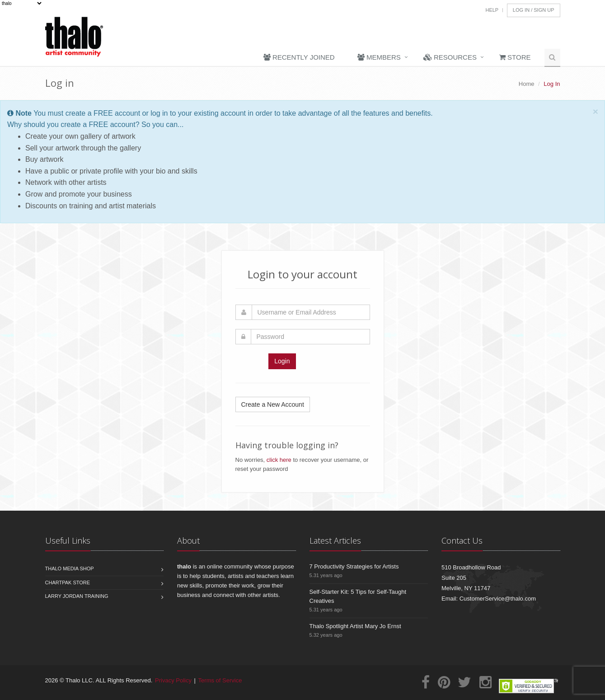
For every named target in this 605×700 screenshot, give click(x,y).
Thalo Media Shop (70, 568)
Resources (450, 57)
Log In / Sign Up (534, 10)
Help (492, 10)
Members (379, 57)
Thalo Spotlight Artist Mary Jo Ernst (355, 626)
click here (279, 460)
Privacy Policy (173, 680)
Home (527, 84)
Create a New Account (273, 404)
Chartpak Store (68, 583)
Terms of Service (220, 680)
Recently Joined (299, 57)
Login (282, 361)
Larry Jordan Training (77, 596)
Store (515, 57)
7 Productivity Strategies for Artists (354, 566)
